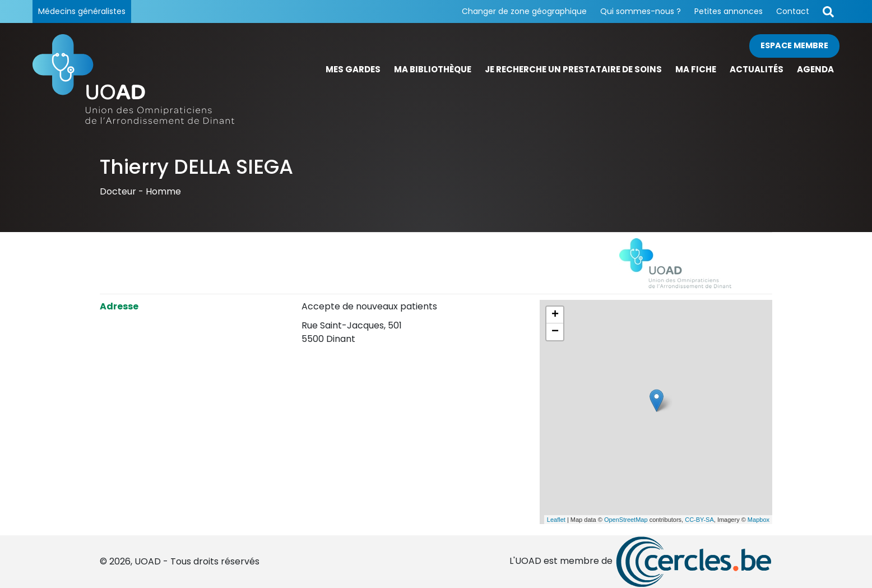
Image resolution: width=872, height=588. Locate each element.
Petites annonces (729, 11)
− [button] (555, 332)
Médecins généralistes (82, 11)
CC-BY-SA (699, 520)
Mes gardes (353, 69)
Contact (793, 11)
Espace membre (794, 45)
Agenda (815, 69)
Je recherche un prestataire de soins (573, 69)
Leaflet (556, 520)
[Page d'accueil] (133, 79)
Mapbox (759, 520)
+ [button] (555, 315)
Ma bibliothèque (433, 69)
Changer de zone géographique (524, 11)
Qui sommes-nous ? (641, 11)
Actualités (757, 69)
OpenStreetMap (626, 520)
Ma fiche (696, 69)
